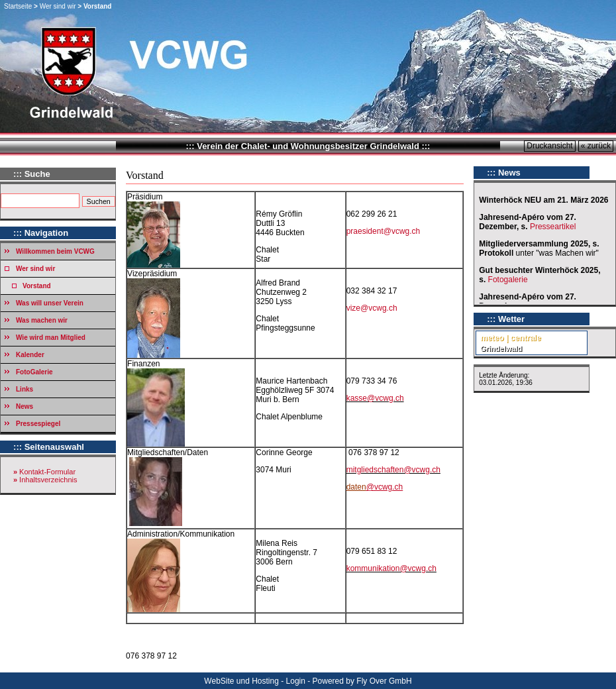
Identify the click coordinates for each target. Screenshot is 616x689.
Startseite (18, 6)
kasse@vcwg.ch (375, 398)
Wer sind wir (58, 6)
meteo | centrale (510, 338)
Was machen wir (42, 320)
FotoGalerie (34, 372)
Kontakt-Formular (47, 472)
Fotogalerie (508, 280)
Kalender (30, 355)
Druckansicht (549, 146)
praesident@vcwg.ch (384, 231)
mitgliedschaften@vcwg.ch (393, 470)
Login (296, 681)
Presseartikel (554, 227)
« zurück (596, 146)
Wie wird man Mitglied (51, 338)
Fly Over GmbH (384, 681)
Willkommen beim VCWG (55, 251)
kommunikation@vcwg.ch (391, 568)
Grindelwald (501, 348)
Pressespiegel (38, 424)
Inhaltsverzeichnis (48, 480)
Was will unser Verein (50, 303)
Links (25, 389)
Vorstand (37, 286)
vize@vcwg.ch (372, 308)
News (25, 406)
